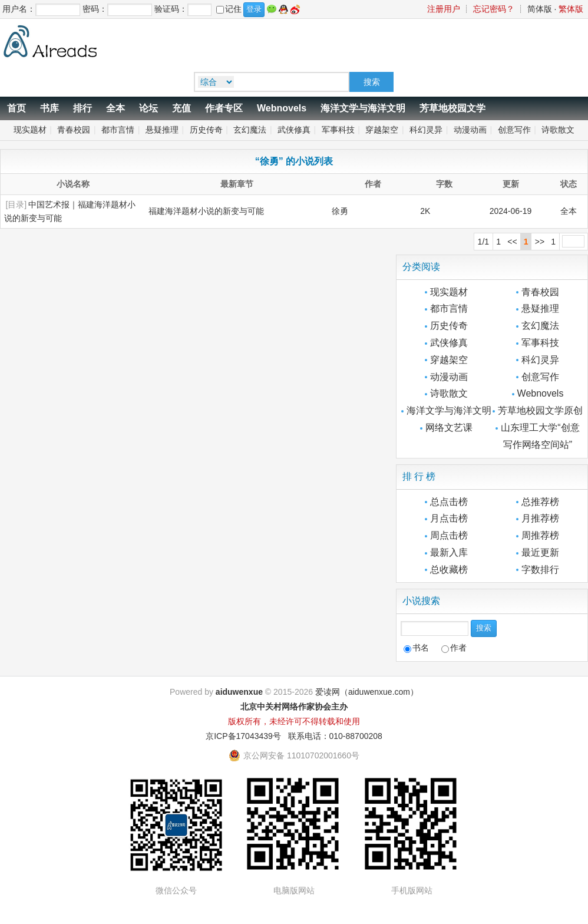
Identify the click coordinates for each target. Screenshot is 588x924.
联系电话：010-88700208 (335, 736)
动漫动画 (470, 130)
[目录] (16, 204)
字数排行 (540, 570)
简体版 (540, 9)
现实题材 (30, 130)
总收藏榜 (449, 570)
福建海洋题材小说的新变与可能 (206, 211)
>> (540, 242)
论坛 (148, 108)
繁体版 (571, 9)
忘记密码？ (494, 9)
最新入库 (449, 552)
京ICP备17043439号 (243, 736)
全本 (115, 108)
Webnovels (282, 108)
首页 (16, 108)
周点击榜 (449, 535)
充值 (181, 108)
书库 (49, 108)
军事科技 (338, 130)
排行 (82, 108)
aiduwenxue (239, 692)
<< (512, 242)
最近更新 (540, 552)
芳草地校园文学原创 (540, 410)
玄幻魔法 (250, 130)
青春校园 (74, 130)
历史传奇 (206, 130)
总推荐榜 (540, 502)
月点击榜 (449, 518)
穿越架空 (382, 130)
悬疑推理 (162, 130)
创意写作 (514, 130)
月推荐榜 (540, 518)
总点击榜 (449, 502)
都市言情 (118, 130)
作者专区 (224, 108)
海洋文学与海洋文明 (363, 108)
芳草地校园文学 (452, 108)
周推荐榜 (540, 535)
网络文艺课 (449, 428)
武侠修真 (294, 130)
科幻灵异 (426, 130)
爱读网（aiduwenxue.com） (367, 692)
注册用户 (444, 9)
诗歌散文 (558, 130)
